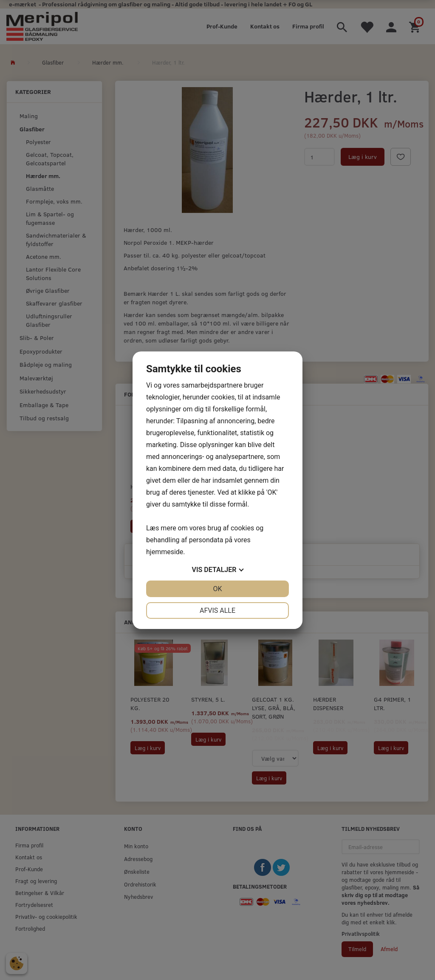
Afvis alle (217, 610)
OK (217, 589)
